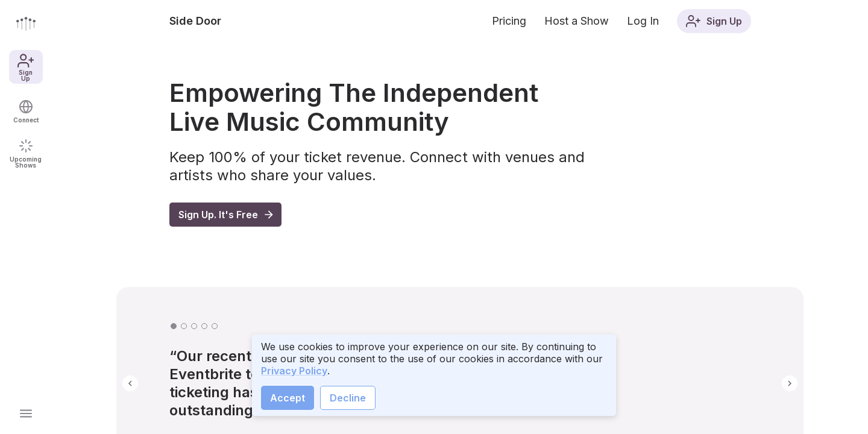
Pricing (509, 21)
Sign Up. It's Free (227, 215)
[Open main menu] (26, 414)
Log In (643, 21)
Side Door (195, 21)
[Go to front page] (26, 24)
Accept (288, 398)
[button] (130, 383)
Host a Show (577, 21)
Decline (348, 398)
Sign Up (26, 67)
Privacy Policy (294, 371)
